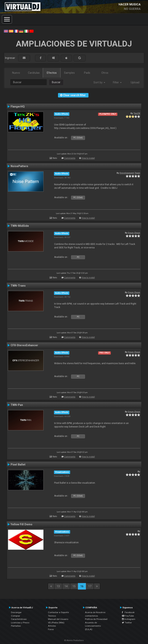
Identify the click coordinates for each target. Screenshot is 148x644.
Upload (135, 82)
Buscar (56, 82)
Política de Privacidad (96, 619)
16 (82, 586)
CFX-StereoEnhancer (24, 345)
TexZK (137, 113)
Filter (117, 82)
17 (90, 586)
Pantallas (16, 626)
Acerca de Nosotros (95, 612)
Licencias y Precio (20, 623)
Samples (69, 73)
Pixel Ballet (18, 465)
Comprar (16, 616)
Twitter (127, 623)
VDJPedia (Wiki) (56, 623)
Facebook (128, 612)
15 (74, 586)
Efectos (52, 73)
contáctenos (91, 616)
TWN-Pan (17, 405)
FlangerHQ (18, 107)
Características (19, 619)
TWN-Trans (18, 286)
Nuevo (16, 73)
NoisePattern (19, 166)
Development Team (130, 173)
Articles (52, 626)
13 (58, 586)
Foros (51, 629)
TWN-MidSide (20, 226)
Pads (87, 73)
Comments (70, 158)
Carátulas (34, 73)
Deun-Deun (134, 233)
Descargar (16, 612)
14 (66, 586)
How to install (88, 158)
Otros (105, 73)
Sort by (99, 82)
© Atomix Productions (74, 640)
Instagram (129, 619)
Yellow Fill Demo (21, 524)
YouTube (128, 616)
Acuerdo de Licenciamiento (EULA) (93, 626)
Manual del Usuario (58, 619)
